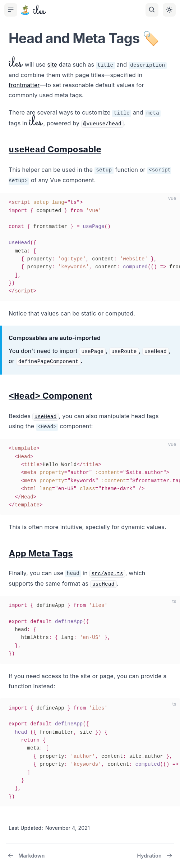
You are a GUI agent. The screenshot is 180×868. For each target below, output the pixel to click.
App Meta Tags (41, 553)
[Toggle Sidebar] (11, 10)
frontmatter (24, 85)
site (52, 64)
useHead (46, 417)
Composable (55, 149)
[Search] (152, 10)
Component (50, 396)
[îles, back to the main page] (33, 10)
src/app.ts (107, 574)
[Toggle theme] (169, 10)
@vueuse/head (102, 124)
